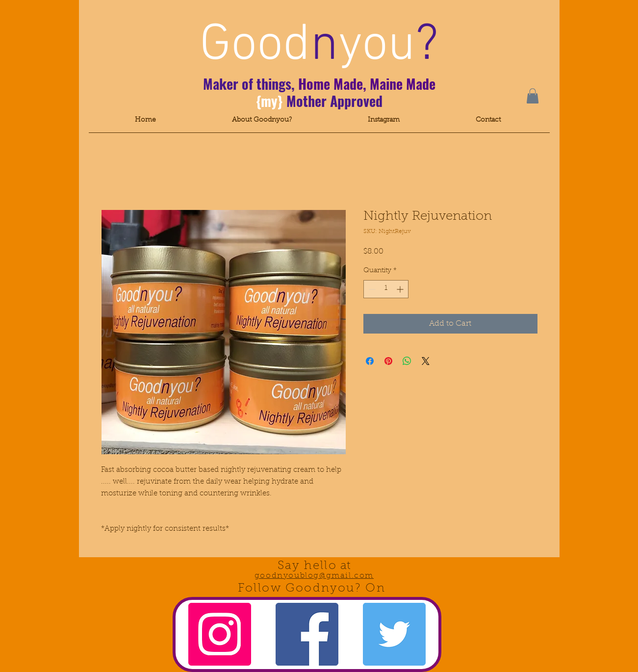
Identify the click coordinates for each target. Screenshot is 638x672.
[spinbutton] (386, 289)
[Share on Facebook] (370, 361)
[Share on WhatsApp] (407, 361)
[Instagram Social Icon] (220, 634)
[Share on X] (426, 361)
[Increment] (401, 289)
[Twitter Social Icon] (394, 634)
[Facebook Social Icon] (307, 634)
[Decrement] (371, 289)
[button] (533, 96)
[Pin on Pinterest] (388, 361)
